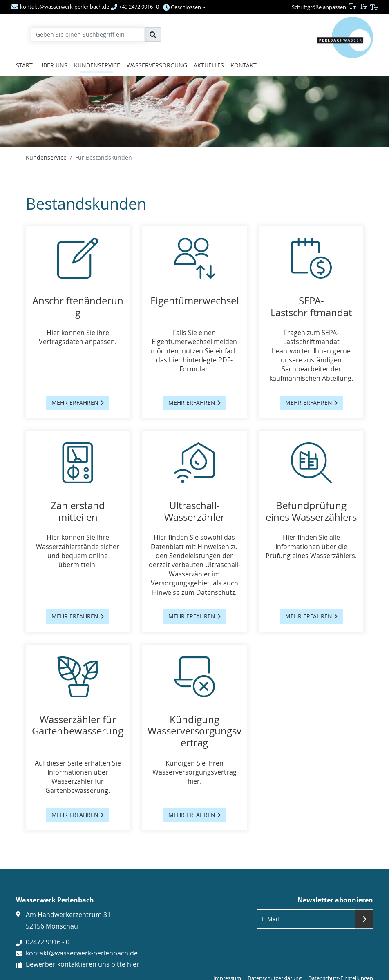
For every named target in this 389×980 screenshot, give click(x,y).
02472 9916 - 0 (48, 942)
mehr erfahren (78, 403)
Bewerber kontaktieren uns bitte (83, 964)
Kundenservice (97, 65)
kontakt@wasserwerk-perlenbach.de (82, 953)
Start (24, 65)
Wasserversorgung (157, 65)
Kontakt (244, 65)
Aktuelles (209, 65)
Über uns (53, 65)
